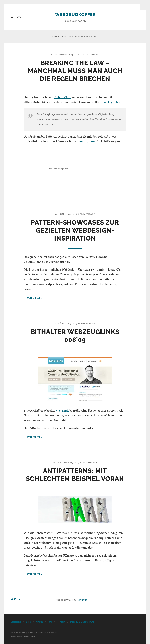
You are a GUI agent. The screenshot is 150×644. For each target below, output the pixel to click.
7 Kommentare (88, 463)
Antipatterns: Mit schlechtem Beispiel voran (75, 475)
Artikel (39, 622)
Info (50, 622)
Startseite (16, 622)
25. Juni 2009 (63, 214)
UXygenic (82, 600)
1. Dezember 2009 (62, 55)
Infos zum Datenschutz (82, 622)
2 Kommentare (86, 214)
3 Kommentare (86, 324)
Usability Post (63, 98)
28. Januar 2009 (63, 463)
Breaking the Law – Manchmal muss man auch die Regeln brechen (75, 71)
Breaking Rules (111, 102)
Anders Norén (29, 636)
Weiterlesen (35, 298)
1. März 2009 (63, 324)
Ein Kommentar (89, 55)
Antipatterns (88, 142)
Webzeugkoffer (75, 14)
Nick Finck (62, 411)
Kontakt (61, 622)
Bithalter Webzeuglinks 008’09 (75, 336)
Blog (28, 622)
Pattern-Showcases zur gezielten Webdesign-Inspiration (75, 230)
